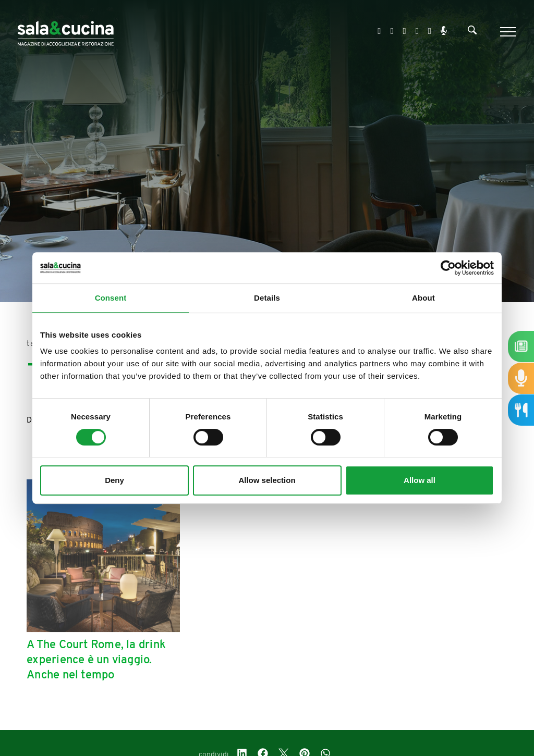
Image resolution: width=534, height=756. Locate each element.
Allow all (420, 480)
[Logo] (65, 32)
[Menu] (507, 32)
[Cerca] (472, 32)
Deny (114, 480)
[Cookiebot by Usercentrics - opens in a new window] (448, 268)
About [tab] (423, 298)
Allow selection (267, 480)
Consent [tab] (111, 298)
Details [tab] (267, 298)
